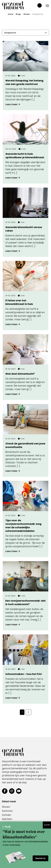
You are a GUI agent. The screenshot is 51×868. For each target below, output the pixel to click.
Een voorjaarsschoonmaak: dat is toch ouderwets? (25, 602)
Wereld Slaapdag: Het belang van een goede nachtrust (24, 82)
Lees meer (13, 104)
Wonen (27, 14)
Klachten (7, 819)
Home (10, 14)
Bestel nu (40, 858)
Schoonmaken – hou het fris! (24, 674)
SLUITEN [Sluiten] (47, 825)
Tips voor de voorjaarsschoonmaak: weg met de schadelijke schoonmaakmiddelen (23, 526)
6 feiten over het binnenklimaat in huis (19, 302)
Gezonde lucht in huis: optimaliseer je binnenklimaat (25, 156)
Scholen (7, 815)
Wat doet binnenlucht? (20, 374)
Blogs (18, 14)
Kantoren (7, 811)
